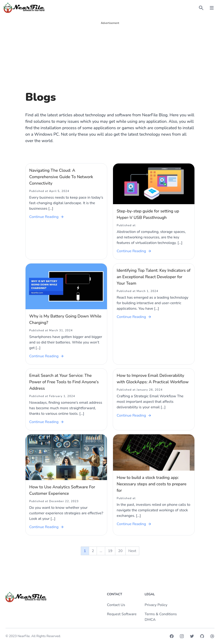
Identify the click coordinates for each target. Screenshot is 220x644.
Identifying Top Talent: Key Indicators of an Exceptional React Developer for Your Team (154, 277)
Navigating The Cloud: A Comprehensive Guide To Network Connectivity (61, 177)
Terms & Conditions (161, 614)
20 (120, 551)
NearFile (24, 636)
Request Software (122, 614)
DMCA (150, 620)
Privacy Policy (156, 605)
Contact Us (116, 605)
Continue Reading (47, 217)
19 (110, 551)
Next (132, 551)
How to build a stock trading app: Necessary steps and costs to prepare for (152, 484)
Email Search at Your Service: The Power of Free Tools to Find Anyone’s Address (64, 382)
